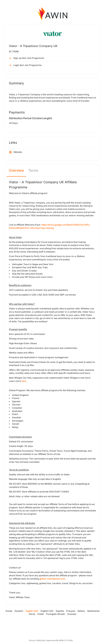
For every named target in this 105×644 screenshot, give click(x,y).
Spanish (16, 401)
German (16, 405)
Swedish (16, 417)
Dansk (9, 611)
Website (15, 152)
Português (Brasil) (56, 614)
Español (60, 611)
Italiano (81, 611)
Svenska (72, 614)
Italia (14, 427)
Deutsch (19, 611)
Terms (33, 170)
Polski (41, 614)
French (16, 398)
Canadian (17, 408)
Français (71, 611)
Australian (17, 411)
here (24, 381)
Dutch (15, 414)
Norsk (32, 614)
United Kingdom (20, 395)
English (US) (47, 611)
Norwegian (18, 421)
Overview (16, 170)
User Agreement (49, 640)
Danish (16, 424)
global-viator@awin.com (52, 579)
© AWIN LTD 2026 (65, 640)
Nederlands (93, 611)
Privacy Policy (35, 640)
